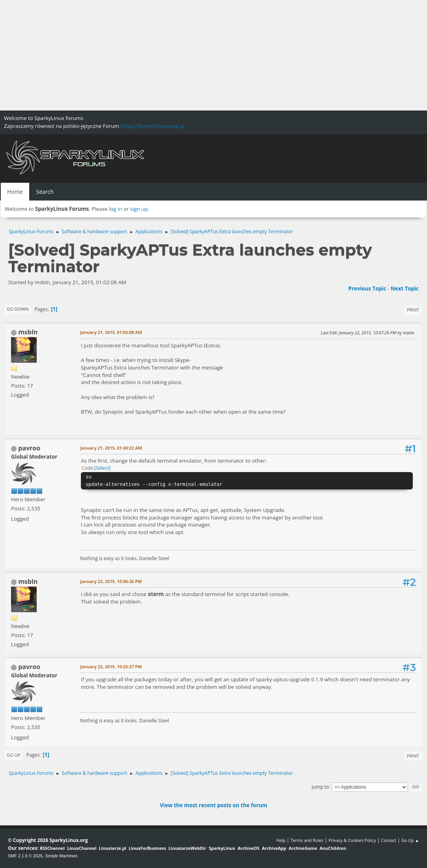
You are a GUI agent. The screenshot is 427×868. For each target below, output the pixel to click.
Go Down (18, 309)
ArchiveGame (303, 848)
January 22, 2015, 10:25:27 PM (111, 666)
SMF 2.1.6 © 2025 (25, 856)
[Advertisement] (213, 55)
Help (281, 840)
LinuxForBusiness (147, 848)
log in (116, 209)
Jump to (320, 786)
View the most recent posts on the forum (213, 805)
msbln (28, 332)
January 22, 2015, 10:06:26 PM (111, 581)
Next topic (405, 289)
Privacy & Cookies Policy (352, 840)
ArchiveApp (274, 848)
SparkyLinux (222, 848)
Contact (389, 840)
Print (413, 310)
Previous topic (367, 289)
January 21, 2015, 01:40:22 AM (111, 448)
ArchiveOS (248, 848)
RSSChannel (52, 848)
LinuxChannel (82, 848)
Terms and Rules (307, 840)
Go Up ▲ (410, 840)
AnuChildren (333, 848)
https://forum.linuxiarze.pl (152, 126)
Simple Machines (61, 856)
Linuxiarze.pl (113, 848)
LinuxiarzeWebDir (187, 848)
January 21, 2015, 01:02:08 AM (111, 332)
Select (102, 468)
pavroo (29, 448)
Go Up (14, 755)
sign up (139, 209)
